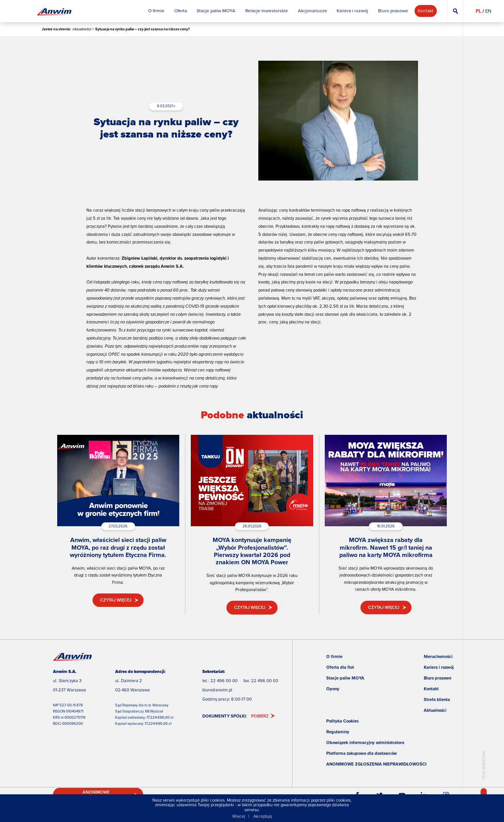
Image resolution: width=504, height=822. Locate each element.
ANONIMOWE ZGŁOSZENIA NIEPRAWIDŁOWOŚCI (376, 764)
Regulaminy (338, 732)
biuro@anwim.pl (217, 690)
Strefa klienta (437, 699)
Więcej (239, 816)
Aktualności (82, 29)
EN (488, 11)
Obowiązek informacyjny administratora (365, 742)
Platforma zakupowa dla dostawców (362, 753)
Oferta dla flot (340, 667)
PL (478, 11)
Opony (333, 689)
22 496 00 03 (264, 681)
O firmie (334, 656)
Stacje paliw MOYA (345, 678)
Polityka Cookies (342, 721)
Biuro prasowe (438, 678)
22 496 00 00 (224, 681)
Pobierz (260, 716)
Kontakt (431, 689)
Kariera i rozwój (439, 667)
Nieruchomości (438, 656)
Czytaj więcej (116, 600)
